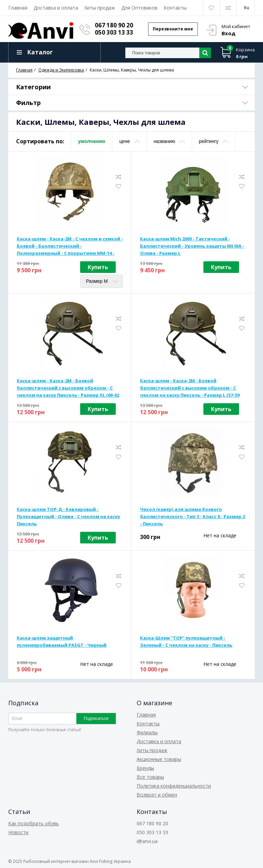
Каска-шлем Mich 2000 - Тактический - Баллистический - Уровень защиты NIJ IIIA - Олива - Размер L (192, 246)
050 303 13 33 (114, 32)
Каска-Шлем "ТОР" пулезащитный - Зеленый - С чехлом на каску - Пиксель (186, 641)
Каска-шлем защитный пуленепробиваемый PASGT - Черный (62, 641)
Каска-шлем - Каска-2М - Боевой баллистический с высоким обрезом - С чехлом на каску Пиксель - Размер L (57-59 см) (190, 388)
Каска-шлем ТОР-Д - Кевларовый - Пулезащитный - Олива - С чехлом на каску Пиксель (68, 516)
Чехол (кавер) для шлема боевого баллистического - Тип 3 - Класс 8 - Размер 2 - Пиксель (192, 516)
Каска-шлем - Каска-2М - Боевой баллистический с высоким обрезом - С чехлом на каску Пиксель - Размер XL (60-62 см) (68, 388)
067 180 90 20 (114, 25)
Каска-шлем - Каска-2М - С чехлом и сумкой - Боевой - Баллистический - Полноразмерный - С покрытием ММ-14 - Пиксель (70, 246)
